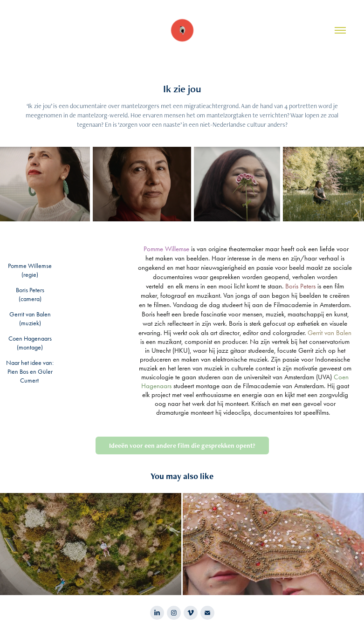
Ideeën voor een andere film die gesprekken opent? (182, 445)
